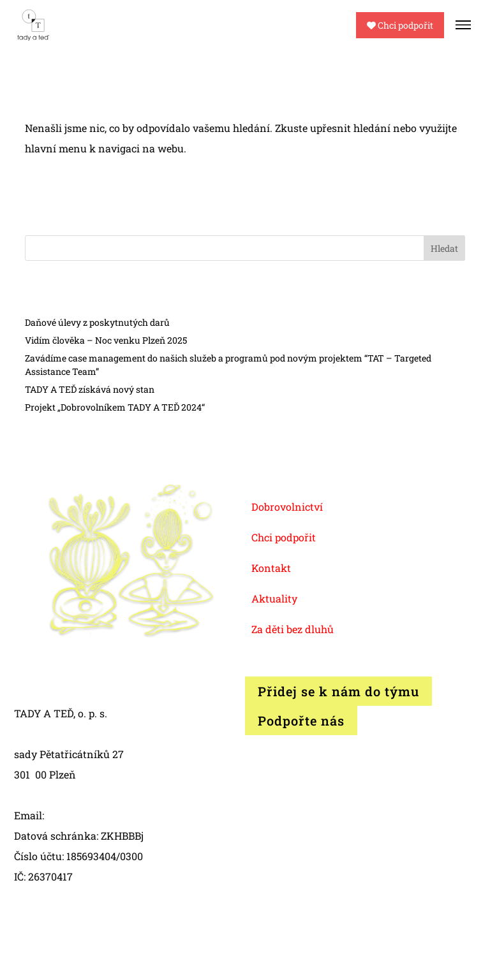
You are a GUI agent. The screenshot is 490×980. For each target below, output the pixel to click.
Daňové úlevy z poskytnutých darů (97, 322)
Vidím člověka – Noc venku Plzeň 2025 (106, 340)
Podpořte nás (301, 720)
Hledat (444, 248)
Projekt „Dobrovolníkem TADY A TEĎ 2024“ (115, 407)
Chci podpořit (400, 25)
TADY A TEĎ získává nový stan (90, 389)
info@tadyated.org (92, 815)
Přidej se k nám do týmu (338, 691)
